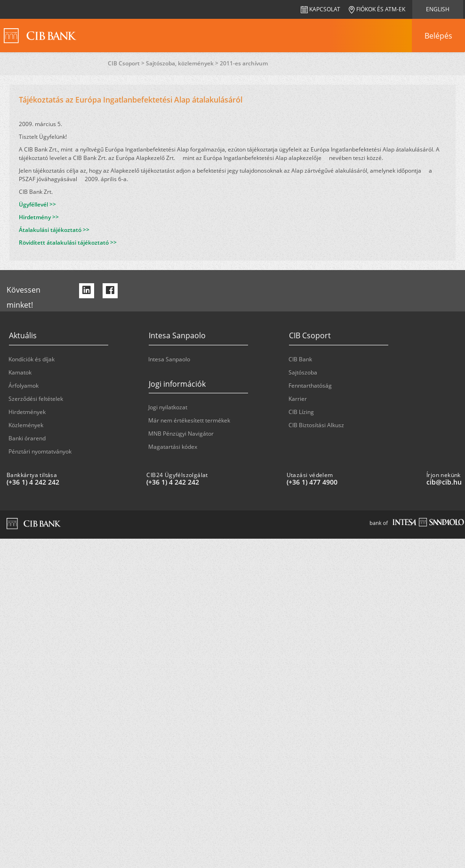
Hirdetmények (27, 412)
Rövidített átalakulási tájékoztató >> (68, 243)
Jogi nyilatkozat (168, 407)
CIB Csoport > (127, 63)
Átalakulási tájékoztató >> (54, 230)
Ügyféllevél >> (37, 204)
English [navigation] (438, 9)
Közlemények (26, 425)
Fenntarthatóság (310, 386)
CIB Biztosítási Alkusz (316, 425)
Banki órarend (27, 438)
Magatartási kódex (173, 447)
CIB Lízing (301, 412)
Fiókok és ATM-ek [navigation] (377, 9)
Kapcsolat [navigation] (321, 9)
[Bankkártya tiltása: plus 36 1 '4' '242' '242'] (73, 482)
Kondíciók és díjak (32, 359)
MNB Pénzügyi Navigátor (181, 434)
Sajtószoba (303, 372)
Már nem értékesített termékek (189, 420)
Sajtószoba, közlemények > (183, 63)
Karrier (298, 399)
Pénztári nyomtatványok (40, 451)
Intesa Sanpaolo (169, 359)
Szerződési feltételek (36, 399)
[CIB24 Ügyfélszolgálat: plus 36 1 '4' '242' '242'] (212, 482)
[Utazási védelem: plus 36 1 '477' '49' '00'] (353, 482)
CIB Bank (300, 359)
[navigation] (438, 36)
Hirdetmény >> (39, 217)
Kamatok (20, 372)
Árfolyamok (24, 386)
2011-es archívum (244, 63)
